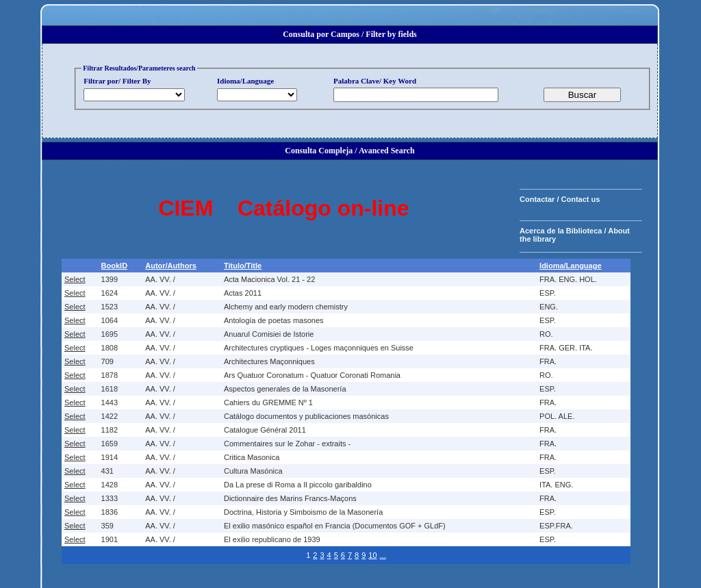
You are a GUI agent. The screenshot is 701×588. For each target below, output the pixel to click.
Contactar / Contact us (560, 199)
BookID (115, 266)
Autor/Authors (171, 266)
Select (75, 279)
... (383, 555)
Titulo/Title (243, 266)
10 (372, 555)
